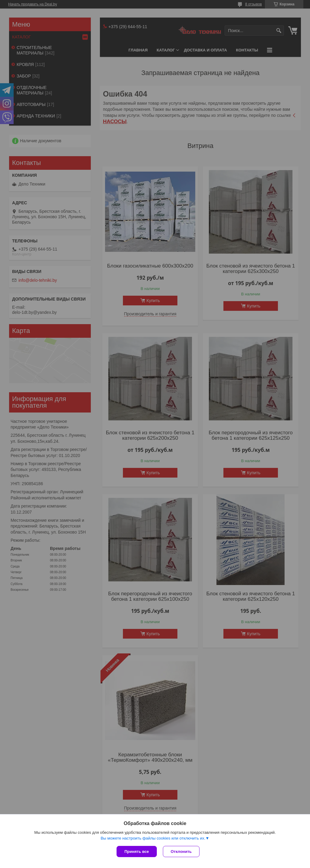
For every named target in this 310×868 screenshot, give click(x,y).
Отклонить (181, 852)
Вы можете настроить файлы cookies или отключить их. (153, 838)
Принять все (137, 852)
